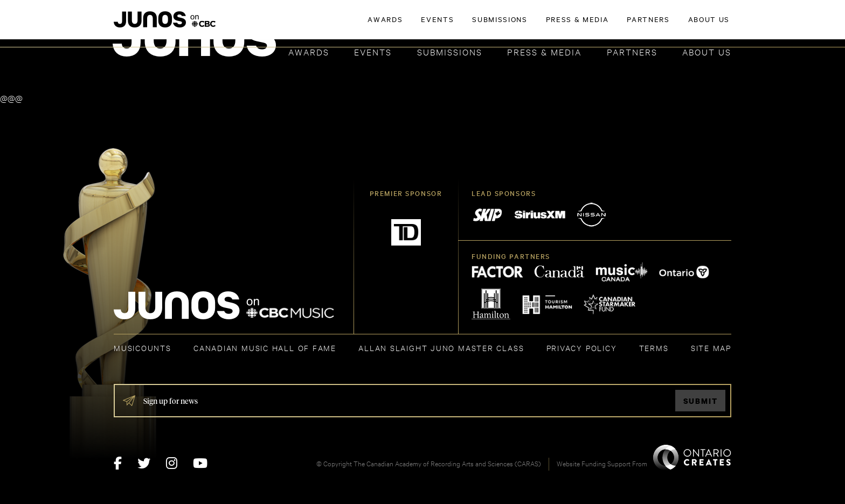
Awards (309, 51)
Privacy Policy (582, 348)
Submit (701, 401)
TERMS (654, 348)
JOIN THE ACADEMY (581, 25)
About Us (707, 51)
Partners (632, 51)
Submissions (450, 51)
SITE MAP (711, 348)
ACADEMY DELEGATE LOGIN (680, 25)
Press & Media (544, 51)
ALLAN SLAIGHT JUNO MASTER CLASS (441, 348)
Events (373, 51)
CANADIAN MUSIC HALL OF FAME (265, 348)
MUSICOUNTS (143, 348)
